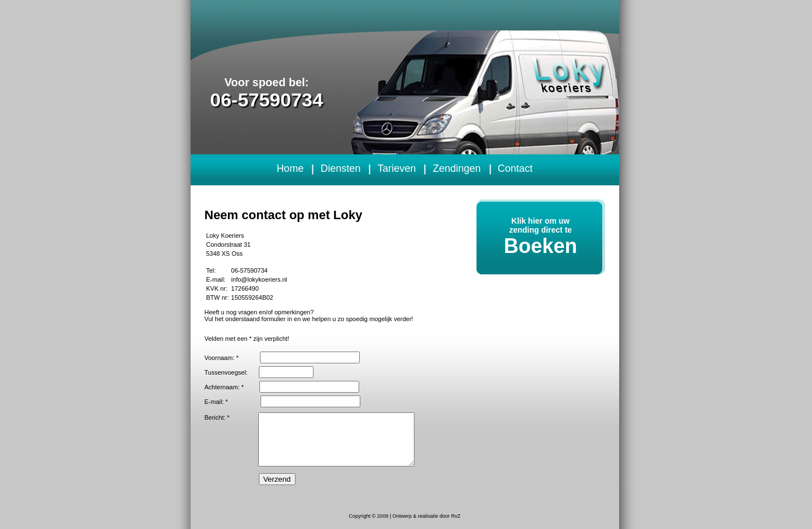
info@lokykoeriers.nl (259, 279)
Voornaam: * (222, 358)
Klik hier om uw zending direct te (541, 237)
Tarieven (396, 168)
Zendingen (456, 168)
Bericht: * (217, 417)
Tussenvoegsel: (226, 372)
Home (290, 168)
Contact (515, 168)
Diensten (340, 168)
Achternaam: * (224, 387)
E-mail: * (217, 402)
